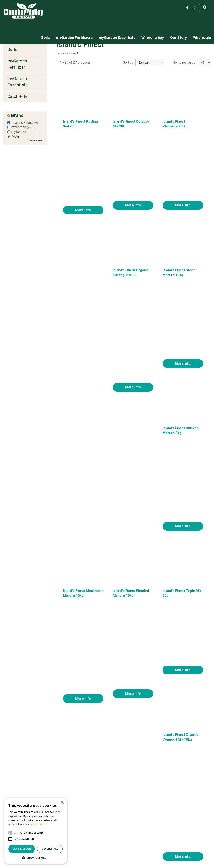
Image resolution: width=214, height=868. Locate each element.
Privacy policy (156, 836)
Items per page (184, 62)
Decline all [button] (50, 849)
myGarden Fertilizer (17, 64)
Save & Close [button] (22, 849)
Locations (153, 831)
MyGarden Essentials (90, 831)
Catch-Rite (17, 96)
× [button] (62, 802)
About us (152, 822)
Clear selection (35, 141)
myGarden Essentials (17, 82)
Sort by (128, 62)
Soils (12, 49)
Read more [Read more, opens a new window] (38, 824)
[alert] (36, 831)
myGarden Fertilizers (90, 827)
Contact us (154, 827)
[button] (36, 858)
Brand (17, 116)
